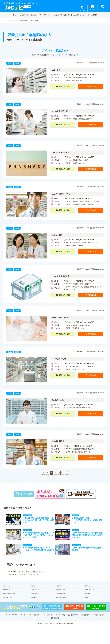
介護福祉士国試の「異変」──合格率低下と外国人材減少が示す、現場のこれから (89, 521)
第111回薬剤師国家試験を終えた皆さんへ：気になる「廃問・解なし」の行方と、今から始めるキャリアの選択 (38, 537)
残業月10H (36, 21)
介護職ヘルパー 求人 (38, 595)
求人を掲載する (83, 622)
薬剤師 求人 (36, 591)
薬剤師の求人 (26, 21)
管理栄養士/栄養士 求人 (66, 604)
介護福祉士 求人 (64, 595)
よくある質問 (93, 15)
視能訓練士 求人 (37, 604)
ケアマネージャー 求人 (92, 595)
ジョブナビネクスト (12, 21)
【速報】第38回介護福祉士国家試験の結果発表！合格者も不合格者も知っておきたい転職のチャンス (89, 537)
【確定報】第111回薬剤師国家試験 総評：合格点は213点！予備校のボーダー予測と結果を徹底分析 (38, 521)
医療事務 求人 (89, 604)
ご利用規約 (96, 622)
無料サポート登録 (51, 15)
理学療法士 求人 (64, 600)
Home (15, 15)
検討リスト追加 (64, 87)
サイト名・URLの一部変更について (31, 576)
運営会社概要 (63, 625)
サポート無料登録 (41, 622)
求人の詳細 (92, 87)
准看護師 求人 (89, 591)
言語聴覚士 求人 (10, 604)
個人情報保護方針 (48, 625)
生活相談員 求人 (37, 600)
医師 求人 (8, 591)
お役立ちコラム (79, 15)
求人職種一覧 (65, 15)
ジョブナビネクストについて (30, 15)
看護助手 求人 (10, 595)
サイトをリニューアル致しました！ (31, 579)
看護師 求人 (62, 591)
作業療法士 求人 (90, 600)
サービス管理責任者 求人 (13, 600)
